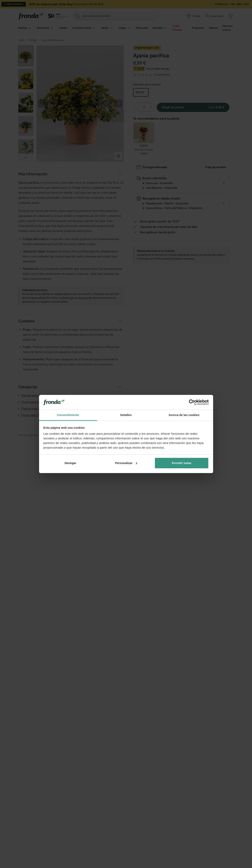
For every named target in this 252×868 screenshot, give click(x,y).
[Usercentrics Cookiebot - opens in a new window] (192, 402)
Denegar (70, 463)
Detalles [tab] (126, 415)
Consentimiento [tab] (68, 415)
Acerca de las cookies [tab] (184, 415)
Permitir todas (182, 463)
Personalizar (126, 463)
